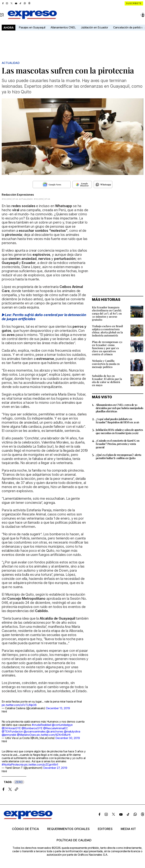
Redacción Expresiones (18, 195)
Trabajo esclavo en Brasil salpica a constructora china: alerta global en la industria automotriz (107, 331)
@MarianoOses (26, 735)
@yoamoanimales (35, 731)
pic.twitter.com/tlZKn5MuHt (54, 735)
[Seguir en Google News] (52, 184)
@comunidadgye (62, 725)
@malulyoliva (72, 731)
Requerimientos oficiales (68, 829)
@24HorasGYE (11, 728)
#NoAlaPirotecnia (13, 765)
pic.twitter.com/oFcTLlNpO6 (19, 705)
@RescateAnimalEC (56, 728)
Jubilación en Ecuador (94, 27)
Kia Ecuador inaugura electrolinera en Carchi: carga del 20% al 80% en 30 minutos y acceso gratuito (107, 313)
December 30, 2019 (68, 738)
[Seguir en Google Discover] (82, 184)
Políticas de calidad (74, 840)
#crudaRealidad (41, 725)
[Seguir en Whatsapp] (103, 184)
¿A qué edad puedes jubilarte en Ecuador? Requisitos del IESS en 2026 (117, 421)
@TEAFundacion (12, 731)
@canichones (55, 731)
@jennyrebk (9, 735)
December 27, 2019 (55, 768)
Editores (105, 829)
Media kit (128, 829)
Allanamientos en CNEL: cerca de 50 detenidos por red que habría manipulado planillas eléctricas (120, 408)
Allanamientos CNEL (63, 27)
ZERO (19, 782)
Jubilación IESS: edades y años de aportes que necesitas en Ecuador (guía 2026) (119, 431)
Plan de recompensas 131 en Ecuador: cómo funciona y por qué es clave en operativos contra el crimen (107, 348)
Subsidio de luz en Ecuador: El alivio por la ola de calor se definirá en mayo (107, 380)
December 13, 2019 (58, 708)
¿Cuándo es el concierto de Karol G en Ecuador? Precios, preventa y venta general (118, 444)
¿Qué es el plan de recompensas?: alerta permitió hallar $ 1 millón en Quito (118, 456)
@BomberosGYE (32, 728)
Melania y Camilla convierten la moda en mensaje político (106, 364)
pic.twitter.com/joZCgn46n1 (41, 765)
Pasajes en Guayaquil (32, 27)
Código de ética (25, 829)
